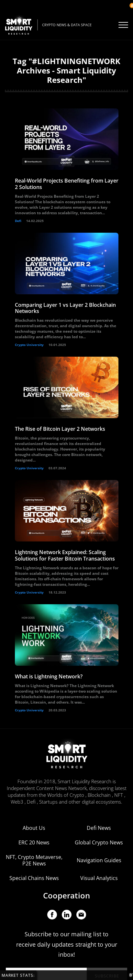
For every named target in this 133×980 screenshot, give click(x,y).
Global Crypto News (99, 842)
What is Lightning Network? (49, 676)
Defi (18, 221)
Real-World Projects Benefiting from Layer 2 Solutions (67, 184)
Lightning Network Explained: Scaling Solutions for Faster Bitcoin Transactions (65, 555)
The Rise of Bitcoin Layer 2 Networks (60, 429)
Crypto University (29, 345)
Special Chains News (34, 878)
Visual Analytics (99, 878)
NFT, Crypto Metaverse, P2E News (34, 860)
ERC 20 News (34, 842)
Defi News (99, 828)
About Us (34, 828)
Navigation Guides (99, 860)
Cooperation (66, 895)
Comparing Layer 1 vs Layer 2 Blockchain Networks (65, 308)
